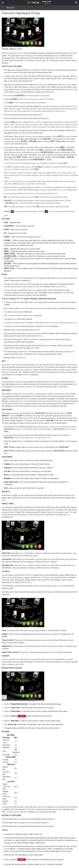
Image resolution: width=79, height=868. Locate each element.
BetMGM (39, 2)
